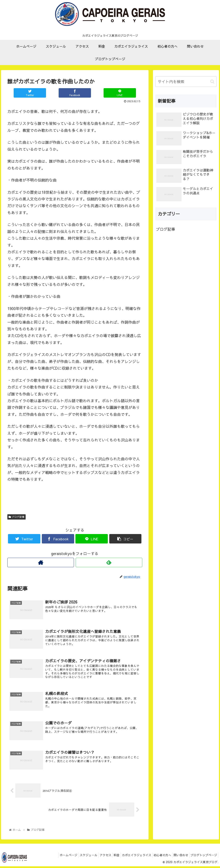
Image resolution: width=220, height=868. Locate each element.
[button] (212, 82)
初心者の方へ (157, 858)
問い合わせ (178, 858)
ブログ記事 (16, 517)
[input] (186, 82)
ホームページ (53, 858)
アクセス (94, 858)
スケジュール (75, 858)
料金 (107, 858)
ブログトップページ (203, 858)
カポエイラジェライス (129, 858)
